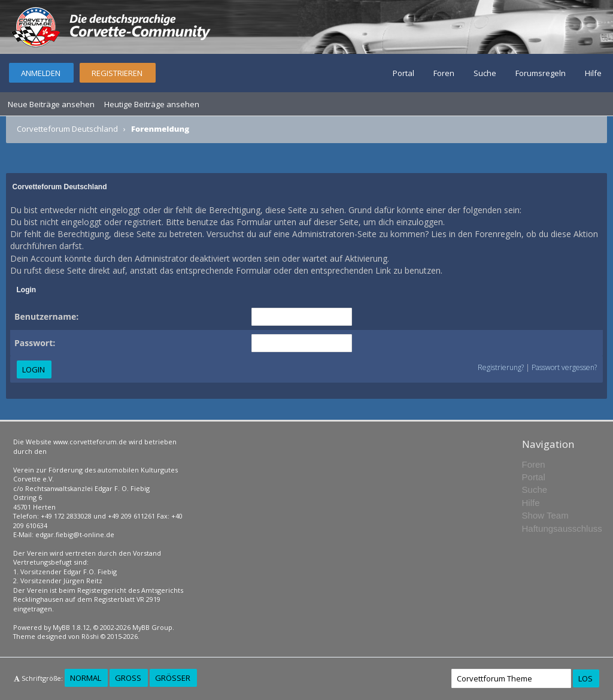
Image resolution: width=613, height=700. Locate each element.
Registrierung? (501, 367)
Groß (128, 678)
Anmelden (41, 73)
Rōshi (90, 636)
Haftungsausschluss (562, 528)
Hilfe (593, 73)
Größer (173, 678)
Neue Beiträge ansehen (51, 104)
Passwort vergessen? (564, 367)
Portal (403, 73)
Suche (485, 73)
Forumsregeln (541, 73)
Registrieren (117, 73)
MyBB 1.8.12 (71, 627)
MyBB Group (152, 627)
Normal (86, 678)
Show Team (545, 515)
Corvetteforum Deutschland (67, 129)
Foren (444, 73)
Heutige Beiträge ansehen (152, 104)
